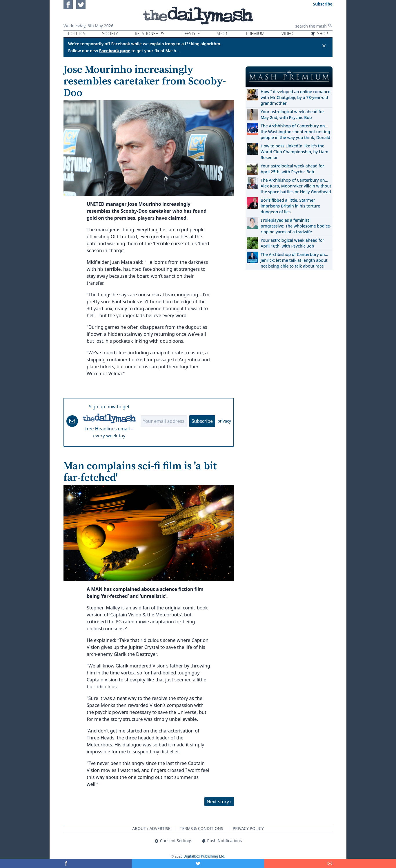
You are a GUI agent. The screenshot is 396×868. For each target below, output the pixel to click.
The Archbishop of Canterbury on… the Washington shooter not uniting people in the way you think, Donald (295, 132)
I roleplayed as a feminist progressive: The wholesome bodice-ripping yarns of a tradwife (296, 226)
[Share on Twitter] (198, 863)
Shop (319, 34)
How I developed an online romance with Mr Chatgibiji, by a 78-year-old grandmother (295, 97)
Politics (77, 34)
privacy (224, 421)
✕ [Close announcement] (324, 46)
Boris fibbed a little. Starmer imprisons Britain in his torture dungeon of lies (290, 206)
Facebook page (115, 51)
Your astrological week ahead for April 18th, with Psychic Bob (292, 243)
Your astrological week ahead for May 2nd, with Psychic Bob (292, 114)
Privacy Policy (248, 828)
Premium (255, 34)
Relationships (150, 34)
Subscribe (202, 421)
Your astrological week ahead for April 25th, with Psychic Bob (292, 169)
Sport (223, 34)
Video (287, 34)
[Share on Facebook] (66, 863)
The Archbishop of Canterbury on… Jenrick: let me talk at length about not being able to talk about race (294, 260)
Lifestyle (190, 34)
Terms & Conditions (202, 828)
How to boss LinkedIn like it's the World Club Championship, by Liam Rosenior (294, 152)
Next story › (219, 802)
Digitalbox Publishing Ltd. (204, 856)
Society (110, 34)
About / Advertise (151, 828)
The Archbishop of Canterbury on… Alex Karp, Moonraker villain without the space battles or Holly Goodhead (296, 186)
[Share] (330, 863)
